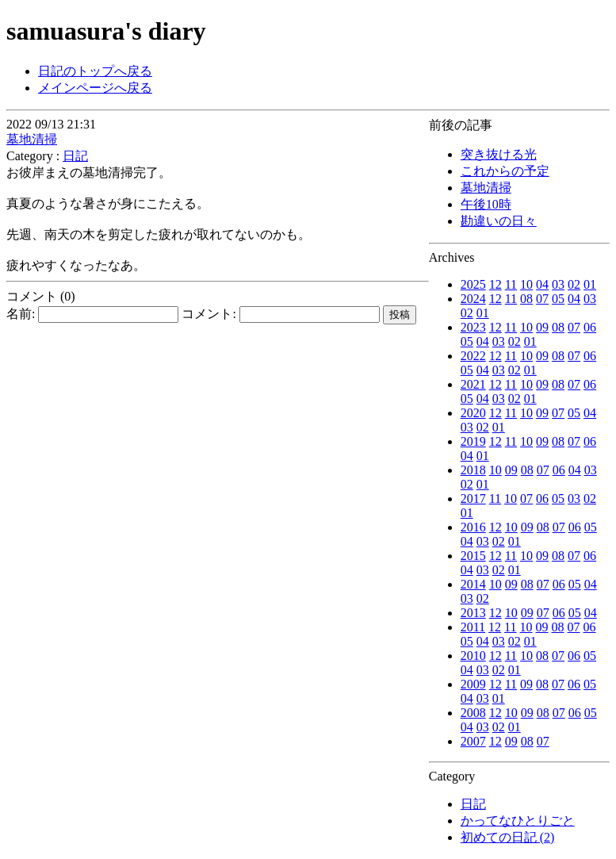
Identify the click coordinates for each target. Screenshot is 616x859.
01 (590, 284)
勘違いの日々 (499, 221)
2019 (473, 441)
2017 (473, 499)
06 (590, 327)
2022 (473, 356)
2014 (473, 584)
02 (574, 284)
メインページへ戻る (95, 88)
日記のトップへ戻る (95, 71)
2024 (473, 299)
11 (511, 284)
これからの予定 (505, 171)
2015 (473, 556)
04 (542, 284)
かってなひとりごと (518, 821)
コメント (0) (41, 296)
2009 (473, 684)
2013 (473, 613)
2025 (473, 284)
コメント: (280, 314)
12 (495, 284)
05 (558, 299)
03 (558, 284)
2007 (473, 741)
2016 (473, 527)
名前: (92, 314)
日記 (473, 804)
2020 (473, 413)
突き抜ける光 (499, 154)
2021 (473, 384)
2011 (473, 627)
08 (526, 299)
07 (542, 299)
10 (526, 284)
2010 (473, 656)
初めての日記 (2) (508, 837)
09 (542, 327)
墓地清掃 (486, 188)
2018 (473, 470)
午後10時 (486, 204)
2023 (473, 327)
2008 (473, 713)
